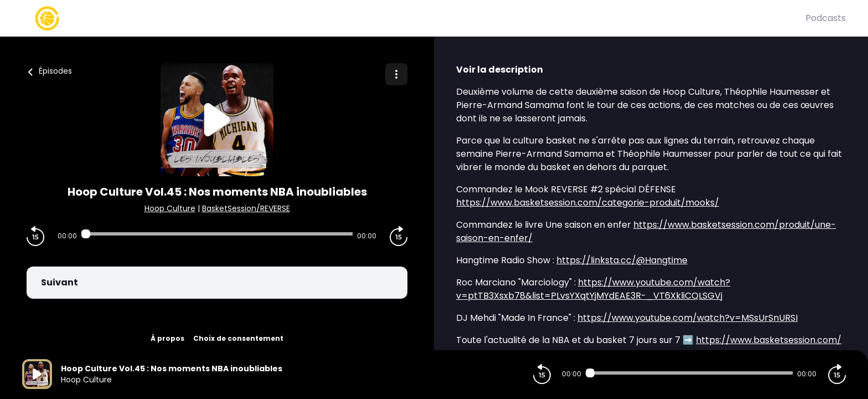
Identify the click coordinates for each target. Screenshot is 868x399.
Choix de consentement (238, 338)
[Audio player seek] (217, 234)
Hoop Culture (170, 208)
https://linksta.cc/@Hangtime (622, 260)
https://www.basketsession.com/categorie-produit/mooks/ (588, 203)
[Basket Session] (414, 18)
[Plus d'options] (396, 74)
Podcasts (826, 18)
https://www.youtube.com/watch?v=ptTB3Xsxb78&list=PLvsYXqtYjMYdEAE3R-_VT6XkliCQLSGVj (593, 289)
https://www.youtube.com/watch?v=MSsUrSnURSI (688, 318)
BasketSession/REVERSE (246, 208)
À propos (167, 338)
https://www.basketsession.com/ (769, 340)
